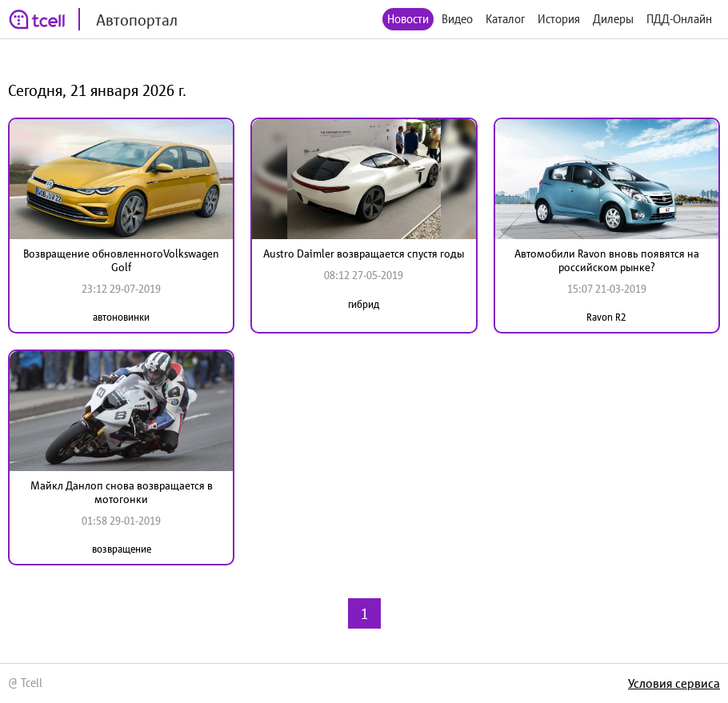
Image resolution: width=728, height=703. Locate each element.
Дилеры (613, 19)
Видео (457, 19)
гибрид (364, 304)
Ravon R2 (606, 317)
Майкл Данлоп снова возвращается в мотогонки (122, 492)
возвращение (122, 549)
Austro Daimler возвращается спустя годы (364, 254)
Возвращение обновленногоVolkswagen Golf (121, 260)
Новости (408, 19)
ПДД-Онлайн (679, 19)
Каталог (505, 19)
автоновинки (121, 317)
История (559, 19)
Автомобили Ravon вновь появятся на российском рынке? (607, 260)
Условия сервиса (674, 683)
